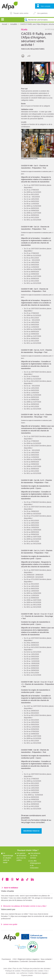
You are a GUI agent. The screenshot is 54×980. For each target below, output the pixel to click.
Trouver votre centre (21, 13)
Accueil (5, 24)
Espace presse (27, 975)
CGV (15, 959)
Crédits (31, 973)
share (30, 56)
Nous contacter (46, 959)
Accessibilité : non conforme (16, 973)
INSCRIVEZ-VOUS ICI (31, 831)
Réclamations (14, 961)
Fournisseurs (6, 959)
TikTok (27, 879)
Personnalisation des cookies (32, 971)
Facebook (3, 879)
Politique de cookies (13, 971)
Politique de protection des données (36, 968)
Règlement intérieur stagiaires (28, 959)
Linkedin (32, 879)
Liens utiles (7, 968)
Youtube (22, 879)
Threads (12, 879)
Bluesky (17, 879)
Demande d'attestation (37, 961)
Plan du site (17, 968)
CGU (46, 971)
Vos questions (42, 13)
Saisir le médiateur (11, 888)
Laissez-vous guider (10, 924)
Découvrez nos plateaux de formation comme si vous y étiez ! (25, 906)
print (23, 56)
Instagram (7, 879)
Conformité (24, 961)
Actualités (14, 24)
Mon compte (45, 6)
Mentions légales (41, 973)
